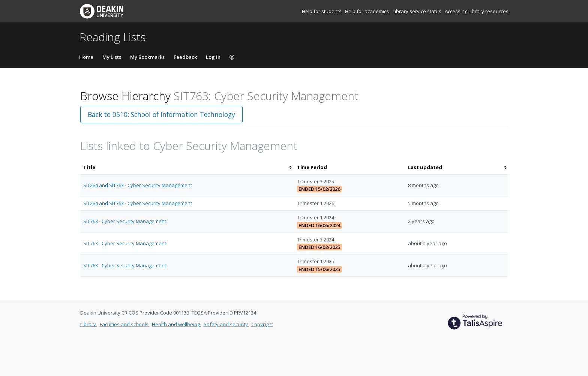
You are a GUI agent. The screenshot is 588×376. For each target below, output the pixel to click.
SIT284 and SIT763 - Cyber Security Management (138, 185)
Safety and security (226, 324)
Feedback (185, 57)
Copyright (262, 324)
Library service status (418, 11)
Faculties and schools (125, 324)
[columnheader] (187, 167)
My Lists (112, 57)
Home (86, 57)
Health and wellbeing (176, 324)
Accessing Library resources (477, 11)
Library (89, 324)
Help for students (322, 11)
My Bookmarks (147, 57)
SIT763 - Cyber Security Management (125, 221)
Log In (213, 57)
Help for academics (367, 11)
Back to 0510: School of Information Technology (161, 114)
